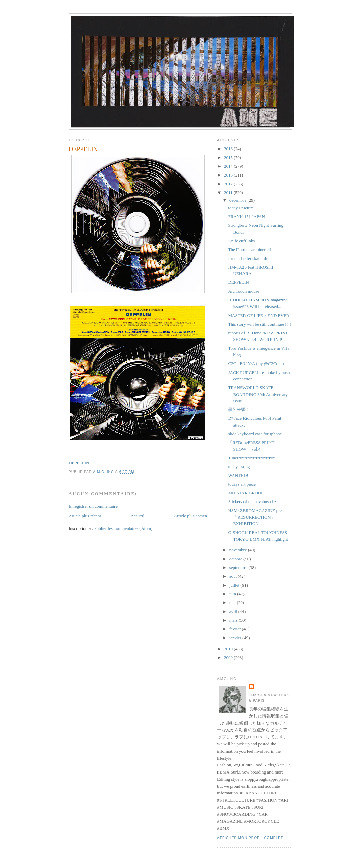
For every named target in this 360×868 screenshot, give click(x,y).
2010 (229, 649)
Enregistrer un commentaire (93, 506)
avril (234, 611)
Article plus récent (85, 516)
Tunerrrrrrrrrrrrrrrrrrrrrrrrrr (251, 458)
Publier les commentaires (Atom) (123, 528)
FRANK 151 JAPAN (246, 216)
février (236, 629)
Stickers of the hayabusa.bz (252, 502)
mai (233, 603)
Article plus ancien (190, 516)
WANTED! (238, 475)
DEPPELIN (79, 463)
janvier (236, 638)
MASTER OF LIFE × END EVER (259, 315)
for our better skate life (248, 258)
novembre (239, 550)
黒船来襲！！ (241, 410)
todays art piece (242, 484)
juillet (235, 585)
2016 (229, 149)
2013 (229, 175)
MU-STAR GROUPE (247, 493)
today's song (239, 467)
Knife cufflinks (241, 241)
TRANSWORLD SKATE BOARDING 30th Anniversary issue (258, 394)
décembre (238, 200)
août (234, 576)
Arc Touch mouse (243, 291)
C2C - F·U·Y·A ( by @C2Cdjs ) (256, 364)
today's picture (241, 208)
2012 (229, 184)
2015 (229, 157)
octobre (236, 559)
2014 (229, 166)
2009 (229, 658)
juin (233, 594)
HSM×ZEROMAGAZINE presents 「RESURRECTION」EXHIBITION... (259, 517)
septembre (239, 567)
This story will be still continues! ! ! (260, 324)
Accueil (137, 516)
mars (234, 620)
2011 (229, 193)
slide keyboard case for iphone (255, 434)
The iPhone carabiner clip (251, 250)
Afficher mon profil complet (250, 838)
